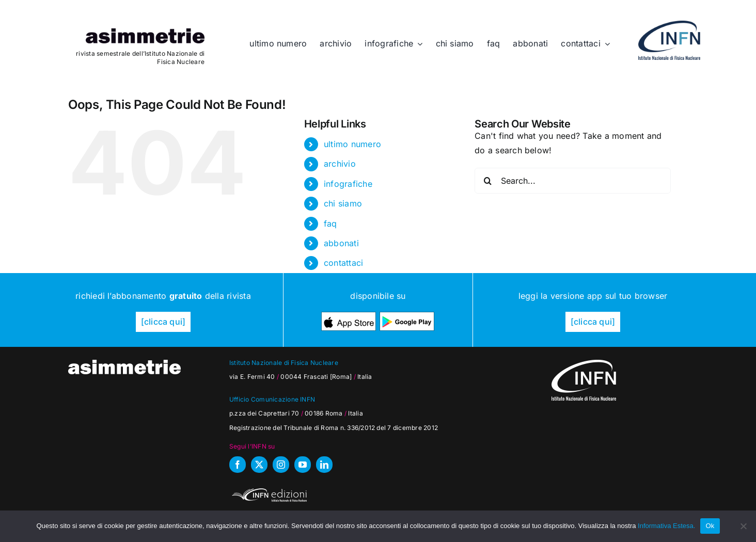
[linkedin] (324, 465)
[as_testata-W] (124, 364)
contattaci (343, 263)
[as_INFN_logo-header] (669, 25)
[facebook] (238, 465)
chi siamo (343, 203)
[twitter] (259, 465)
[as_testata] (145, 33)
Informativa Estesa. (666, 526)
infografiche (348, 184)
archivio (340, 164)
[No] (743, 526)
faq (330, 224)
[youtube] (303, 465)
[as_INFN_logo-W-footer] (584, 364)
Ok (710, 526)
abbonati (341, 243)
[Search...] (573, 181)
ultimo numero (352, 144)
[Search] (487, 181)
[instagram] (281, 465)
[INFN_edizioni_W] (268, 490)
